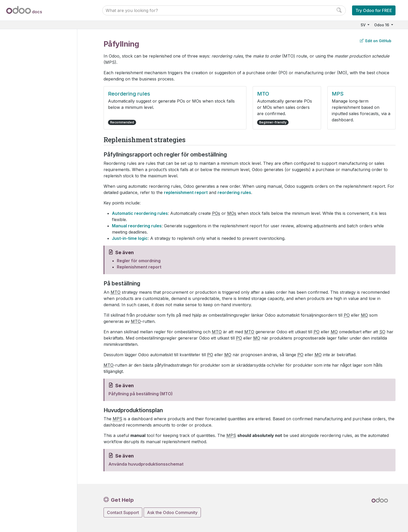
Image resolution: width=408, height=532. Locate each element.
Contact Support (123, 512)
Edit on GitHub (376, 41)
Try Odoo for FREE (374, 10)
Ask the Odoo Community (172, 512)
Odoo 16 (382, 25)
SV (364, 25)
